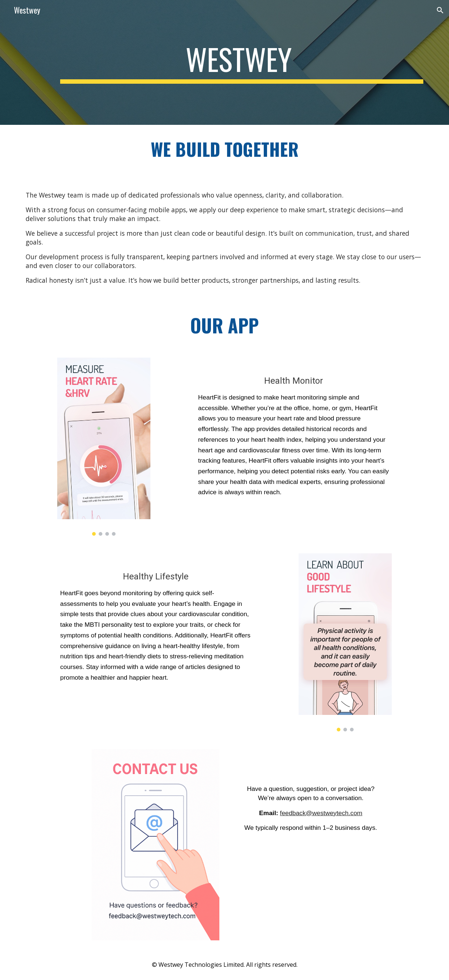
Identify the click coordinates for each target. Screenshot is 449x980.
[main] (242, 62)
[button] (440, 10)
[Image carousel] (104, 447)
